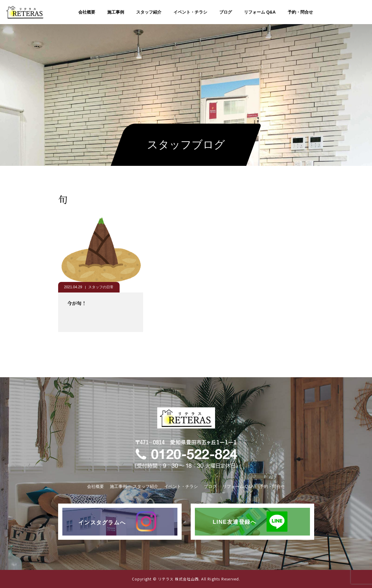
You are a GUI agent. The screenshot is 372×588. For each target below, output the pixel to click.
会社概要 (87, 12)
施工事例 (116, 12)
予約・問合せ (300, 12)
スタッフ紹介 (149, 12)
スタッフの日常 (101, 287)
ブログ (226, 12)
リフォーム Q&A (260, 12)
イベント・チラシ (190, 12)
